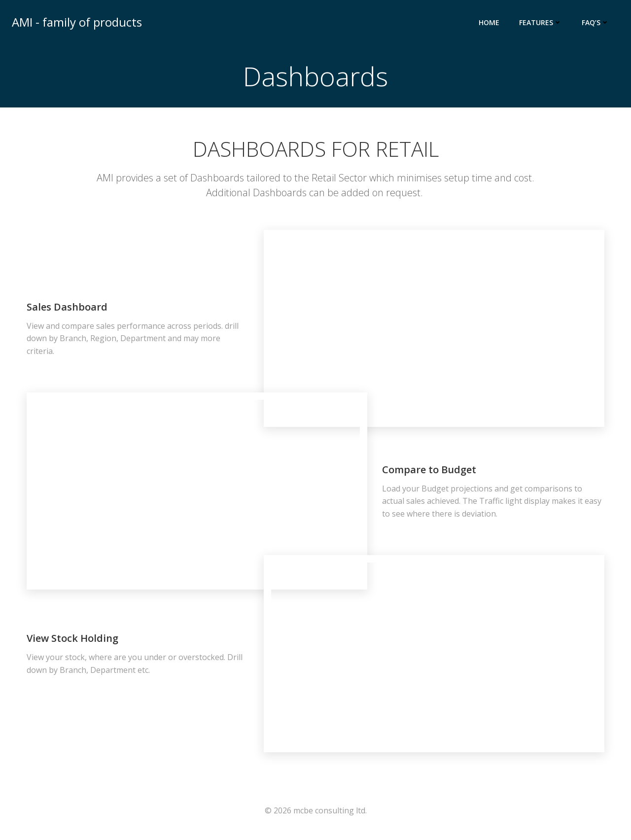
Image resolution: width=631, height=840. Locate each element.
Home (489, 22)
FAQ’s (596, 22)
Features (541, 22)
